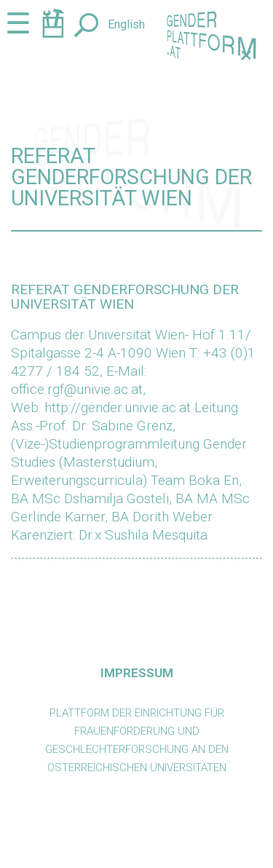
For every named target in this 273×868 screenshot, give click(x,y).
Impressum (137, 673)
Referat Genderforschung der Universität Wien (125, 296)
